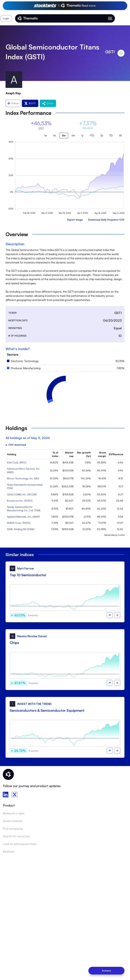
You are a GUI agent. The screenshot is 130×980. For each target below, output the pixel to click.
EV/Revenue (116, 454)
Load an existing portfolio (20, 844)
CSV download (16, 445)
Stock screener (13, 821)
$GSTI (30, 103)
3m (64, 135)
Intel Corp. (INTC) (17, 462)
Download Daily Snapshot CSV (106, 220)
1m (54, 135)
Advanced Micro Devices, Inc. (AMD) (24, 470)
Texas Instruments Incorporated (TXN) (25, 486)
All (120, 135)
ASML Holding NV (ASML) (21, 529)
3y (102, 135)
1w (45, 135)
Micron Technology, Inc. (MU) (23, 478)
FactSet (121, 535)
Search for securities (16, 836)
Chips (14, 643)
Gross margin (102, 454)
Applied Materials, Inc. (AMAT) (23, 517)
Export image (75, 220)
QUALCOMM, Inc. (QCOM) (22, 494)
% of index (55, 454)
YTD (92, 135)
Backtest (9, 851)
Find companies (13, 829)
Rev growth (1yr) (84, 454)
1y (82, 135)
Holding (12, 454)
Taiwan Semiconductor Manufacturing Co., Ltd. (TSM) (24, 509)
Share (48, 103)
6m (73, 135)
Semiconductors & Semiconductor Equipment (47, 710)
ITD (111, 135)
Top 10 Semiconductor (28, 575)
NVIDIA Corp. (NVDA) (19, 523)
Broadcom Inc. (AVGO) (20, 501)
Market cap (69, 454)
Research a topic (14, 813)
